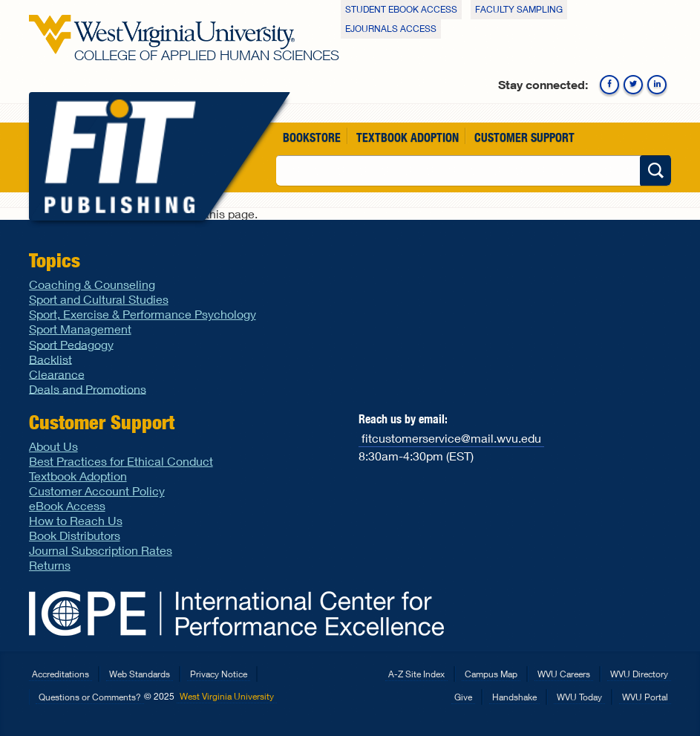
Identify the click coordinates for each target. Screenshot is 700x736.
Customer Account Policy (97, 491)
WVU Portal (645, 697)
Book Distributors (75, 535)
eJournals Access (391, 29)
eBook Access (67, 505)
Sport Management (80, 329)
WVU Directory (639, 674)
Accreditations (60, 674)
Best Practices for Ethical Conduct (121, 461)
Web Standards (140, 674)
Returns (50, 565)
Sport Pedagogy (71, 343)
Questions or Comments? (90, 697)
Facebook (609, 85)
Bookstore (312, 137)
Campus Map (491, 674)
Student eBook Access (401, 9)
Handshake (514, 697)
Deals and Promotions (88, 388)
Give (463, 697)
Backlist (50, 358)
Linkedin (657, 85)
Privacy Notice (219, 674)
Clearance (57, 373)
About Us (53, 446)
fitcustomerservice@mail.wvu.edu (451, 437)
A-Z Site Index (416, 674)
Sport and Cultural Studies (99, 299)
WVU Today (579, 697)
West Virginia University (227, 696)
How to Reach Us (76, 520)
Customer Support (524, 137)
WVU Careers (564, 674)
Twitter (633, 85)
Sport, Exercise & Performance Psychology (143, 314)
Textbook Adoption (408, 137)
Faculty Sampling (519, 9)
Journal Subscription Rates (101, 550)
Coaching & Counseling (92, 284)
